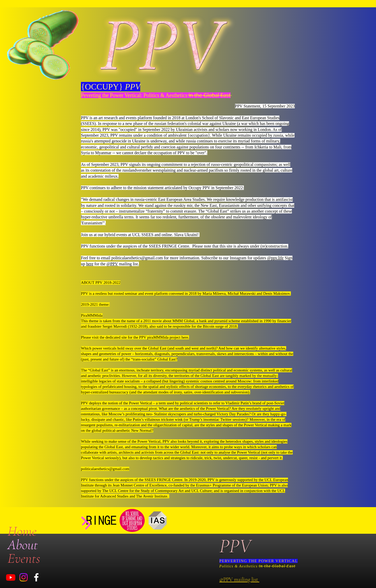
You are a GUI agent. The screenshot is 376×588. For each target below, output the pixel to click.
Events (24, 558)
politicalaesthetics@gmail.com (137, 258)
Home (22, 531)
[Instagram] (23, 577)
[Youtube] (11, 577)
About (23, 545)
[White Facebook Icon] (36, 577)
